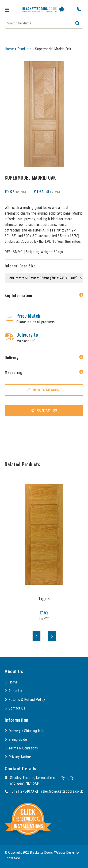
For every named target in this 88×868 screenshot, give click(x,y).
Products (24, 49)
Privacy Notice (20, 757)
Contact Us (47, 410)
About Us (15, 691)
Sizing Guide (18, 739)
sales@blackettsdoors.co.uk (62, 791)
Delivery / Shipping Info (26, 731)
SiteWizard (12, 858)
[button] (77, 23)
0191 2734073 (23, 791)
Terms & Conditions (23, 748)
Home (9, 49)
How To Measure (47, 390)
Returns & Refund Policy (27, 700)
